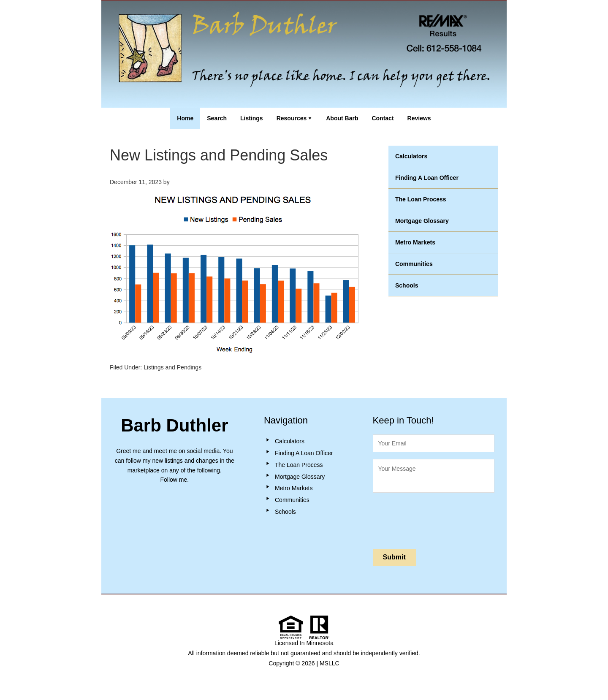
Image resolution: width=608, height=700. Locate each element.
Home (185, 118)
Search (217, 118)
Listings (252, 118)
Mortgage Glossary (422, 221)
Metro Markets (415, 242)
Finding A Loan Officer (427, 178)
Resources (292, 118)
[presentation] (437, 519)
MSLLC (330, 663)
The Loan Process (421, 199)
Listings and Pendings (172, 367)
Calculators (411, 156)
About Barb (342, 118)
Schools (407, 285)
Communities (414, 264)
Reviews (419, 118)
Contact (383, 118)
